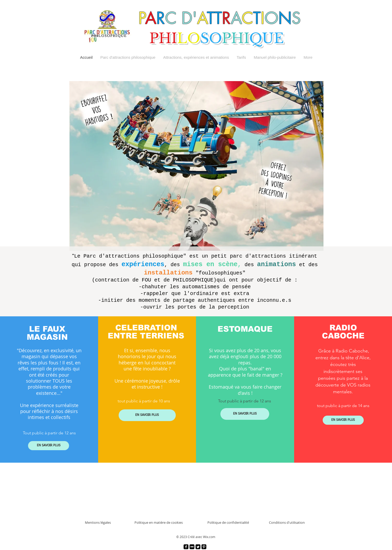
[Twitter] (198, 547)
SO (211, 38)
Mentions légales (98, 522)
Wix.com (209, 537)
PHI (163, 38)
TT (214, 18)
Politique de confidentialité (228, 522)
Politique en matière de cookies (159, 522)
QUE (266, 38)
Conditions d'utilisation (287, 522)
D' (189, 18)
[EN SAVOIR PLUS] (49, 446)
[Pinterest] (204, 547)
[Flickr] (192, 547)
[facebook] (186, 547)
